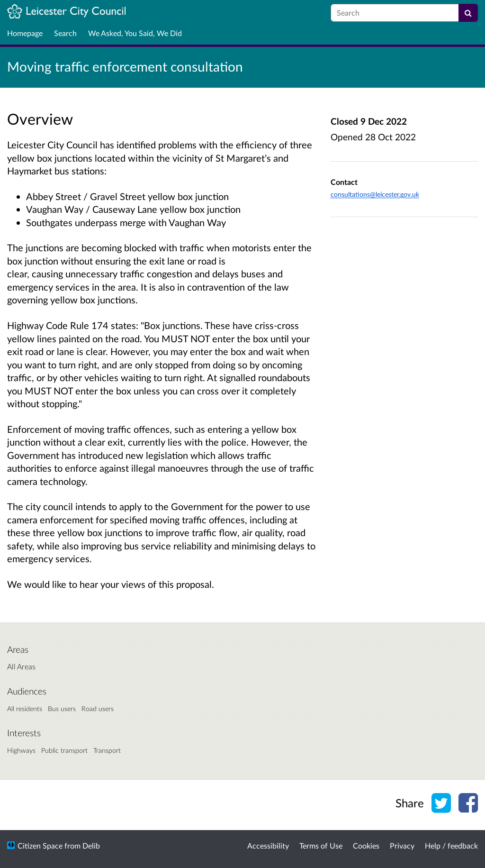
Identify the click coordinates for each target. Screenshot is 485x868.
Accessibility (268, 845)
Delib (91, 845)
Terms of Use (321, 845)
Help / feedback (451, 845)
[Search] (468, 13)
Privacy (402, 845)
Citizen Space (40, 845)
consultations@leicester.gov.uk (375, 194)
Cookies (366, 845)
